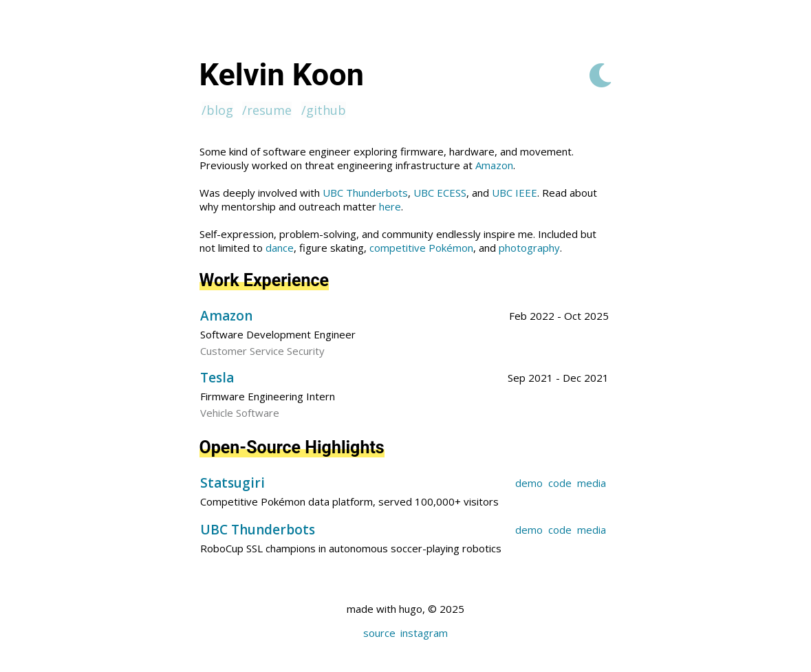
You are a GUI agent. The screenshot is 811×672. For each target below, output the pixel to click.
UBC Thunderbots (365, 193)
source (379, 633)
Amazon (494, 165)
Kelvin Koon (282, 75)
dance (280, 248)
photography (529, 248)
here (390, 206)
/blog (217, 110)
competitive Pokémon (421, 248)
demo (529, 483)
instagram (424, 633)
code (560, 483)
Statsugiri (233, 483)
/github (324, 110)
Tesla (217, 378)
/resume (267, 110)
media (592, 483)
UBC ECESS (440, 193)
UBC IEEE (515, 193)
